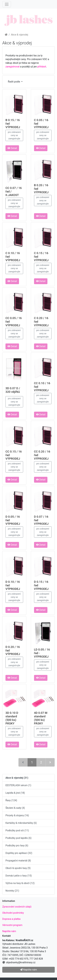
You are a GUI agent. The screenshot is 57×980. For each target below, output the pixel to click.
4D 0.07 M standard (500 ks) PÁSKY (41, 718)
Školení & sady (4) (15, 808)
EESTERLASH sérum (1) (18, 785)
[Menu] (7, 4)
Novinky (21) (12, 891)
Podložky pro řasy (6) (17, 846)
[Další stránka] (50, 762)
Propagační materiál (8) (18, 861)
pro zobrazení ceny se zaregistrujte (14, 135)
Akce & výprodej (20, 35)
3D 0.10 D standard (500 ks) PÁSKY (12, 718)
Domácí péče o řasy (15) (19, 876)
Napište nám (9, 931)
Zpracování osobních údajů (17, 907)
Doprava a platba (11, 919)
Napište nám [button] (28, 970)
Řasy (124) (11, 800)
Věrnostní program (12, 925)
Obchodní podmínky (13, 913)
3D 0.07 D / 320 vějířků (13, 390)
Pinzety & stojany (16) (17, 815)
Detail (12, 148)
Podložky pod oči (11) (17, 830)
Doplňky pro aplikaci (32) (19, 853)
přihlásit (42, 67)
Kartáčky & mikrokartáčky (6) (21, 823)
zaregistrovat (13, 67)
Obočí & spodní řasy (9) (18, 868)
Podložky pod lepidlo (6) (18, 838)
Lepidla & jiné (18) (15, 793)
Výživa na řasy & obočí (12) (20, 883)
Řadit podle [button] (14, 82)
